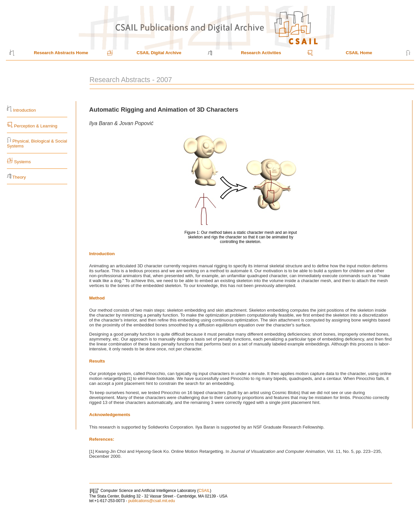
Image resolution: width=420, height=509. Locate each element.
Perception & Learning (35, 126)
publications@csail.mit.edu (152, 501)
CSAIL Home (359, 53)
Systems (22, 162)
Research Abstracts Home (61, 53)
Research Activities (261, 53)
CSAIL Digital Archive (159, 53)
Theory (19, 177)
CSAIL (204, 491)
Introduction (25, 110)
